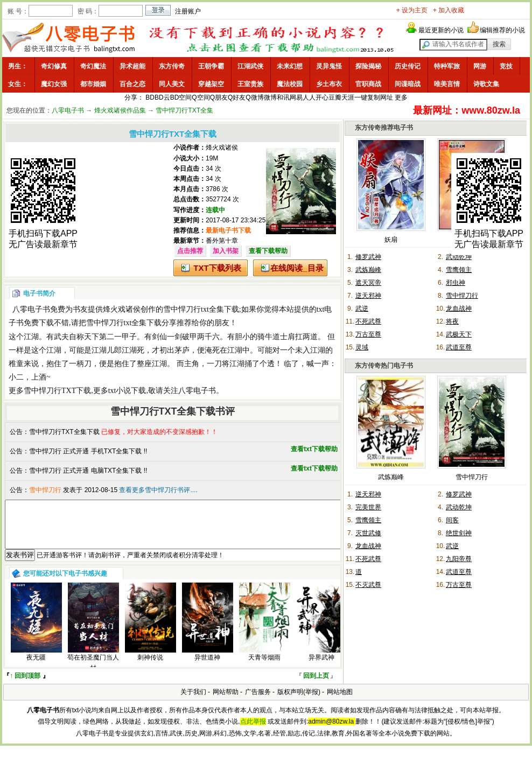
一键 (361, 97)
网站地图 (340, 702)
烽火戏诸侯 (222, 148)
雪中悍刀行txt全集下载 (201, 309)
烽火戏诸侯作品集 (120, 110)
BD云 (162, 97)
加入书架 (226, 251)
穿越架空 (211, 84)
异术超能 (132, 66)
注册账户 (188, 11)
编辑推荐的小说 (502, 30)
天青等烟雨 (264, 667)
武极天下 (459, 334)
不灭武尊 (368, 585)
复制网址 (380, 97)
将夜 (452, 321)
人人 (309, 97)
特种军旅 (447, 66)
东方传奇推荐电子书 (384, 128)
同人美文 (172, 84)
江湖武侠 (250, 66)
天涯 (348, 97)
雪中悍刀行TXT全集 (184, 110)
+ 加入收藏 (449, 10)
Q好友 (237, 97)
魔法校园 (290, 84)
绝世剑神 (459, 533)
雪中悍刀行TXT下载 (57, 391)
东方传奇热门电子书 (384, 366)
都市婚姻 (93, 84)
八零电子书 (68, 110)
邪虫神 (456, 283)
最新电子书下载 (228, 230)
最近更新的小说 (441, 30)
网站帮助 (226, 702)
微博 (270, 97)
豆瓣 (335, 97)
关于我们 (193, 702)
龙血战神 (459, 309)
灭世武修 (368, 533)
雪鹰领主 (459, 270)
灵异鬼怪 (329, 66)
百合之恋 (132, 84)
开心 (322, 97)
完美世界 (368, 507)
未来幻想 (290, 66)
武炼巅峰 (368, 270)
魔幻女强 (54, 84)
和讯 (283, 97)
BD (150, 97)
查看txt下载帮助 (314, 449)
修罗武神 (368, 257)
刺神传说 (150, 667)
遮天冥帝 (368, 283)
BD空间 (181, 97)
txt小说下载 (127, 391)
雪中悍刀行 (462, 296)
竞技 (506, 66)
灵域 (362, 347)
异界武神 (321, 667)
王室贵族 (250, 84)
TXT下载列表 (217, 268)
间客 (452, 520)
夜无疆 (36, 667)
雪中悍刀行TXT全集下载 (64, 432)
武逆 (362, 309)
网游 (480, 66)
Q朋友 (219, 97)
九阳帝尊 (459, 559)
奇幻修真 (54, 66)
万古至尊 (368, 334)
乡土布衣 (329, 84)
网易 (296, 97)
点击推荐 (190, 251)
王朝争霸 (211, 66)
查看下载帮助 (268, 251)
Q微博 (254, 97)
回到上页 (316, 685)
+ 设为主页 (412, 10)
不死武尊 (368, 321)
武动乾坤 (459, 257)
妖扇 (391, 240)
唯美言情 (447, 84)
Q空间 (201, 97)
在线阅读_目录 (297, 268)
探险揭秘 (368, 66)
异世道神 (207, 667)
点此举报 (253, 731)
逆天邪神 (368, 296)
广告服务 (258, 702)
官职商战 (368, 84)
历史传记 (408, 66)
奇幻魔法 (93, 66)
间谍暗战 (408, 84)
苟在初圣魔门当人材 (93, 672)
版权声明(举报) (299, 702)
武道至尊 (459, 347)
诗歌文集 (486, 84)
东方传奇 (172, 66)
